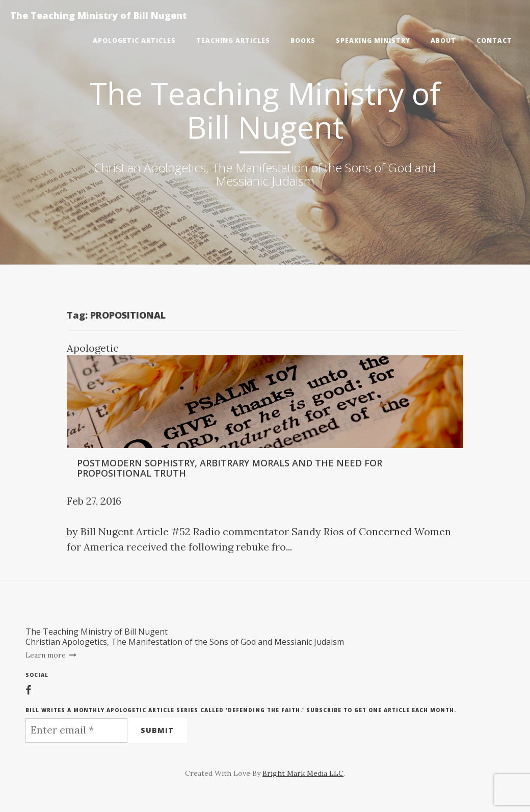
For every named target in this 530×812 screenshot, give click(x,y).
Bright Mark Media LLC (303, 773)
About (443, 41)
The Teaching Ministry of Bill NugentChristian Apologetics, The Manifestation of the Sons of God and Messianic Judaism (185, 637)
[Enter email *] (76, 730)
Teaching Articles (233, 41)
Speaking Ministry (373, 41)
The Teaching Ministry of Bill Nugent (99, 15)
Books (303, 41)
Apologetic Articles (134, 41)
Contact (494, 41)
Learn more (51, 655)
